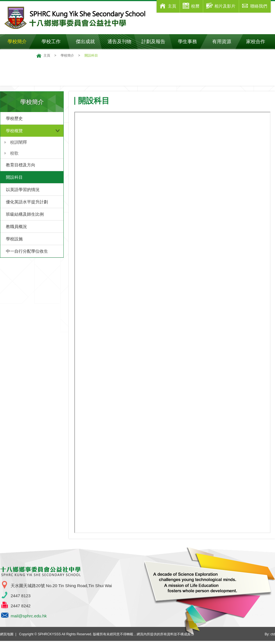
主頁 (47, 55)
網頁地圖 (7, 634)
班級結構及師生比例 (25, 214)
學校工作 (55, 42)
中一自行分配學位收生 (27, 251)
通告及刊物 (122, 42)
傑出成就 (89, 42)
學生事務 (191, 42)
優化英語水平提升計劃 (27, 202)
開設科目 (14, 177)
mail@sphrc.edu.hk (29, 616)
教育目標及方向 (21, 165)
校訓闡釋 (19, 142)
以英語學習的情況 (23, 190)
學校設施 (14, 239)
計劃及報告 (153, 42)
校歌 (14, 153)
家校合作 (259, 42)
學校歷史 (14, 118)
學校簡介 (21, 42)
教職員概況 (16, 226)
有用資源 (225, 42)
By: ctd (270, 634)
